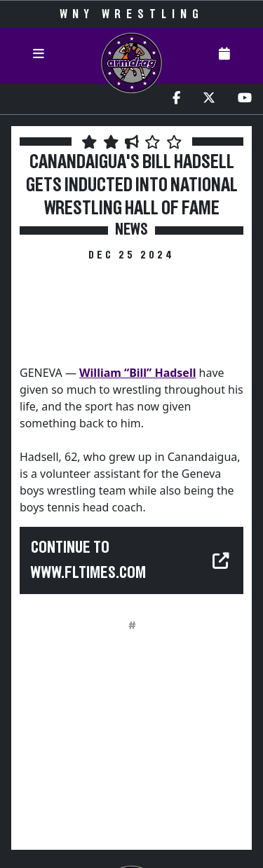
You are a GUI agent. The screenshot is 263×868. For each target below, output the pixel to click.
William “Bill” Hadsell (137, 373)
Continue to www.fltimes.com (88, 560)
